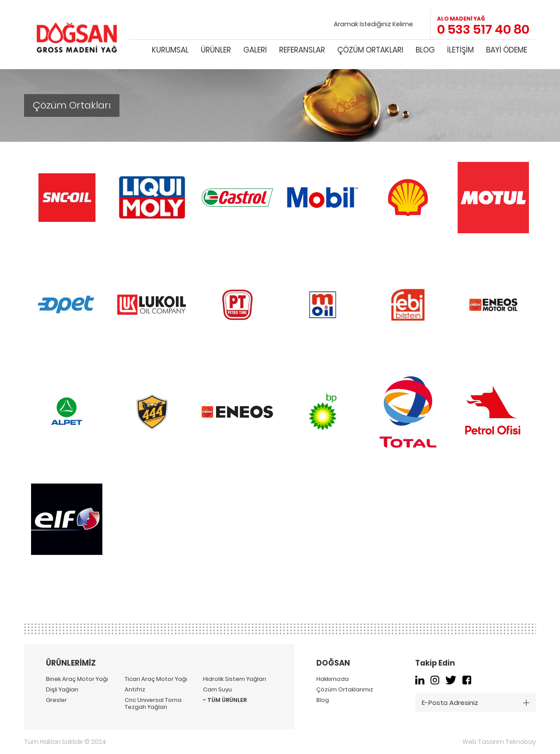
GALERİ (255, 50)
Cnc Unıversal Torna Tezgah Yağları (153, 704)
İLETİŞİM (460, 50)
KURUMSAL (170, 50)
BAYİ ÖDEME (507, 50)
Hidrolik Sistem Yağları (234, 679)
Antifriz (135, 690)
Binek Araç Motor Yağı (77, 679)
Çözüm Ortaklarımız (345, 690)
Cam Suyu (217, 690)
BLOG (425, 50)
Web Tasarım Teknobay (499, 742)
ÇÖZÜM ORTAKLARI (370, 50)
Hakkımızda (332, 679)
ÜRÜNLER (216, 50)
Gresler (56, 700)
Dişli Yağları (62, 690)
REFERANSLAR (302, 50)
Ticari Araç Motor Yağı (156, 679)
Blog (323, 700)
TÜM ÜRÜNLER (227, 700)
